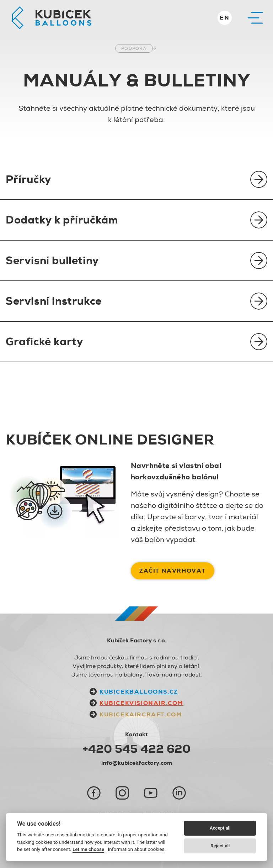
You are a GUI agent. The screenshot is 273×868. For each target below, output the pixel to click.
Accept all (220, 828)
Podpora (134, 48)
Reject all (220, 846)
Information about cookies (136, 849)
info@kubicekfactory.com (137, 763)
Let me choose (88, 849)
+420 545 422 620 (136, 749)
